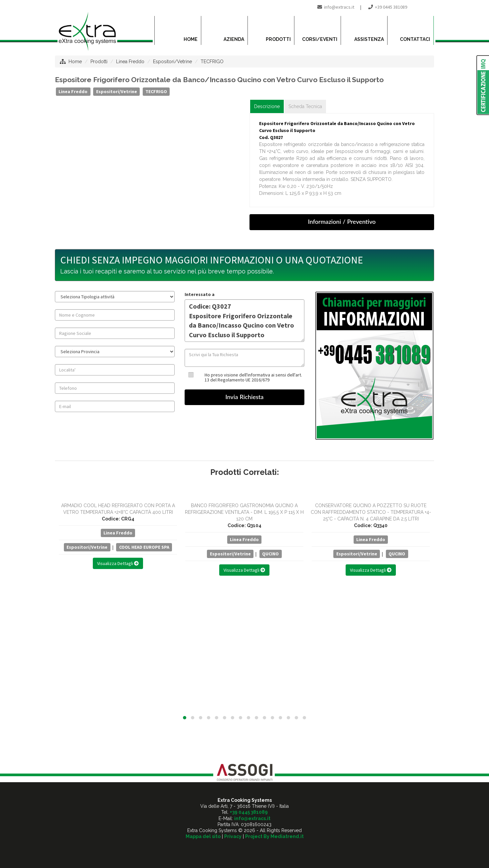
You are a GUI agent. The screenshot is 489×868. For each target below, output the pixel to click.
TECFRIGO (212, 62)
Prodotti (99, 62)
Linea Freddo (130, 62)
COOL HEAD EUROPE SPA (144, 547)
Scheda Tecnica (305, 106)
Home (75, 62)
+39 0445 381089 (391, 7)
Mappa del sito (203, 836)
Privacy (233, 836)
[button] (185, 718)
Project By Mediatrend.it (274, 836)
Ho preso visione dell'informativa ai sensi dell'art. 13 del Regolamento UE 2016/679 (253, 377)
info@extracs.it (339, 7)
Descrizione (267, 106)
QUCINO (270, 554)
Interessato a (200, 294)
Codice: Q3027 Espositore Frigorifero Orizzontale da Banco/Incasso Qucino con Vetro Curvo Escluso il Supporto (244, 321)
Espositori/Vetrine (172, 62)
